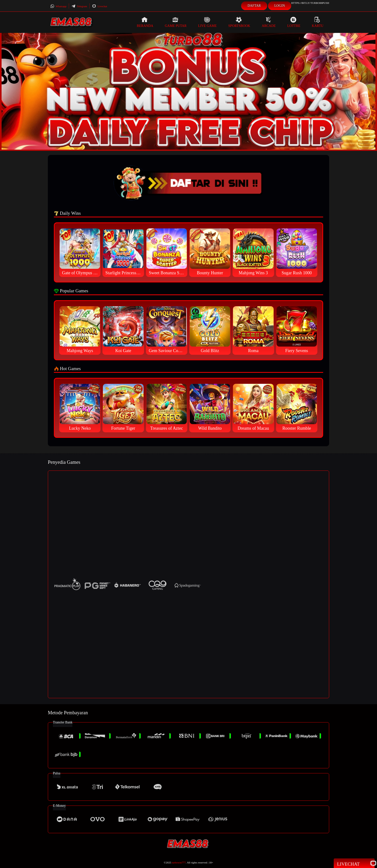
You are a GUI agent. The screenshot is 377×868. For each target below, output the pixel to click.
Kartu (318, 22)
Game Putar (176, 22)
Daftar (254, 6)
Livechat (100, 6)
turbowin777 (179, 862)
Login (280, 6)
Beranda (145, 22)
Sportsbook (239, 22)
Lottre (294, 22)
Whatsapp (58, 6)
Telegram (79, 6)
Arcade (269, 22)
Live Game (207, 22)
